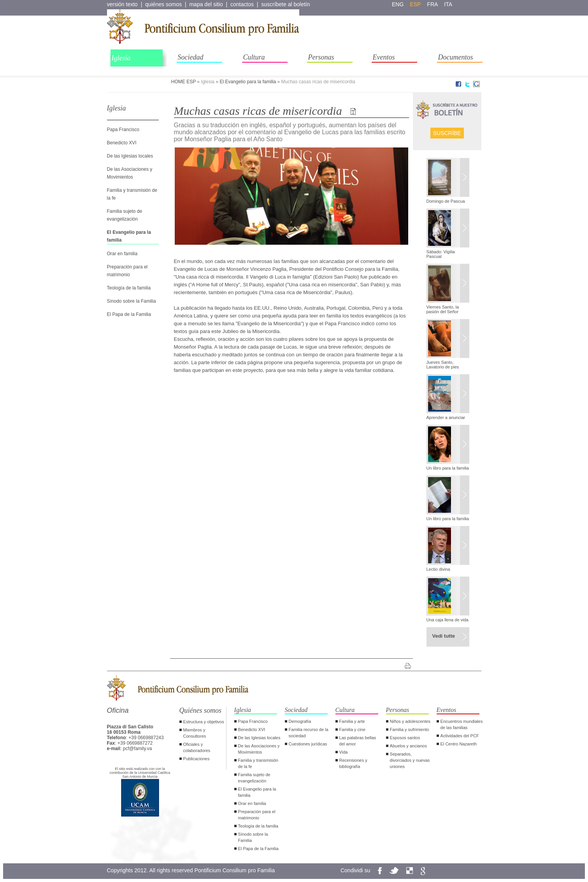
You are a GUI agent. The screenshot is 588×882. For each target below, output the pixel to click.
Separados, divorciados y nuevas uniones (410, 760)
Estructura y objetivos (204, 722)
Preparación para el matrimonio (257, 815)
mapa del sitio (206, 4)
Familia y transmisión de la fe (258, 763)
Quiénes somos (201, 710)
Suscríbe (447, 133)
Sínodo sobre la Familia (132, 301)
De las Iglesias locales (130, 156)
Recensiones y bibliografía (353, 763)
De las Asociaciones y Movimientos (259, 749)
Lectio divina (438, 569)
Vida (344, 752)
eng (398, 4)
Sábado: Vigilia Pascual (441, 254)
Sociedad (191, 57)
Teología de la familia (129, 288)
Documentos (456, 57)
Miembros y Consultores (195, 733)
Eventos (384, 57)
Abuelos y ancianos (408, 746)
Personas (321, 57)
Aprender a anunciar (446, 417)
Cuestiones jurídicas (308, 744)
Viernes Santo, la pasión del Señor (443, 309)
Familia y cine (352, 729)
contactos (242, 4)
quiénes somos (163, 4)
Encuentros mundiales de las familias (462, 724)
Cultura (254, 57)
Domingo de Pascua (446, 201)
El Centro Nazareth (459, 744)
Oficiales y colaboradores (197, 747)
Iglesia (121, 58)
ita (448, 4)
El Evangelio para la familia (248, 82)
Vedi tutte (444, 636)
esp (415, 4)
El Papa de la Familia (129, 314)
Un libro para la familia (448, 468)
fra (432, 4)
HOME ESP (183, 82)
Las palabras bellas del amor (358, 741)
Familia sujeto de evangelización (254, 778)
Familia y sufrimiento (410, 729)
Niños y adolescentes (410, 721)
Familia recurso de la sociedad (309, 733)
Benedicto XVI (122, 143)
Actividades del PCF (460, 736)
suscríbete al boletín (285, 4)
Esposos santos (405, 738)
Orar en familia (122, 254)
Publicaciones (197, 759)
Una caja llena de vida (448, 620)
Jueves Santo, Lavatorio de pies (443, 365)
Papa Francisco (123, 130)
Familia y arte (352, 721)
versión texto (122, 4)
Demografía (300, 721)
